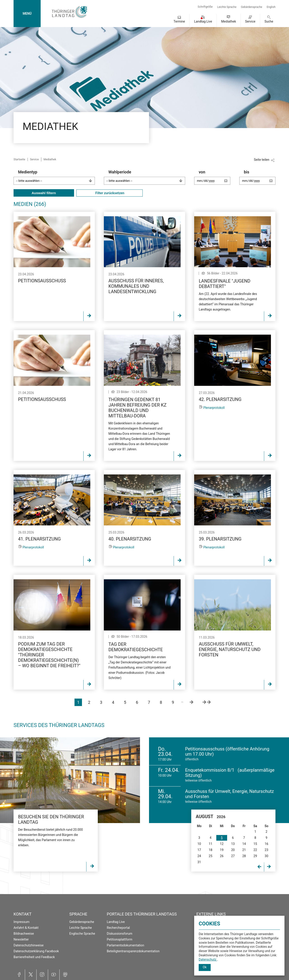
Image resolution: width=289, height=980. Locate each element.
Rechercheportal (118, 928)
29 (255, 856)
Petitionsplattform (120, 939)
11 (211, 844)
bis (260, 179)
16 (266, 844)
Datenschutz (208, 959)
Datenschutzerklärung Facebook (36, 951)
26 (222, 856)
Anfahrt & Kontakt (26, 928)
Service (250, 21)
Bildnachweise (24, 934)
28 (244, 856)
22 (255, 850)
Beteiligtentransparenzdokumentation (133, 951)
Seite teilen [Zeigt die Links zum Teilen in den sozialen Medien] (262, 160)
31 (199, 862)
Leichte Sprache (227, 7)
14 (244, 844)
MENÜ (27, 14)
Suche (269, 21)
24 (199, 856)
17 (199, 850)
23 (266, 850)
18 (211, 850)
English (271, 7)
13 (233, 844)
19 (222, 850)
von (214, 179)
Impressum (21, 922)
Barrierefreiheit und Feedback (34, 957)
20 (233, 850)
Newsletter (21, 939)
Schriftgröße (205, 7)
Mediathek (229, 21)
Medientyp (56, 177)
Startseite (19, 159)
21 (244, 850)
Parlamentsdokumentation (125, 945)
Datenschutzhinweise (29, 945)
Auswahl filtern (44, 193)
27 (233, 856)
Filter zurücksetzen (110, 193)
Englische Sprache (82, 934)
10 (199, 844)
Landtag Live (203, 21)
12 (222, 844)
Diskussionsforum (120, 934)
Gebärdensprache (252, 7)
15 (255, 844)
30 (266, 856)
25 (211, 856)
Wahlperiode (147, 177)
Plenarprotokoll (214, 408)
